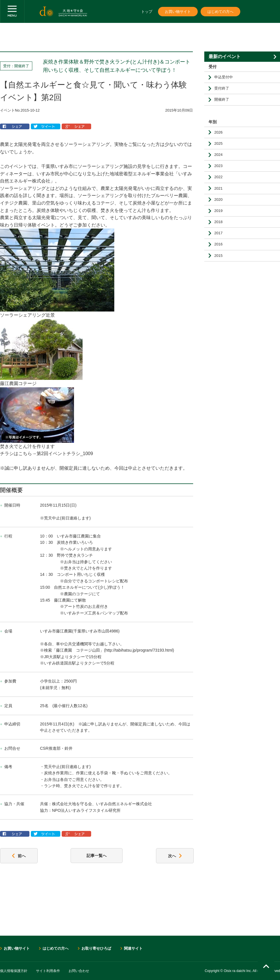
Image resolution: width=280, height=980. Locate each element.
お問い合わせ (79, 971)
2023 (218, 166)
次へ (175, 856)
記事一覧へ (97, 856)
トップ (147, 12)
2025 (218, 143)
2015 (218, 256)
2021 (218, 188)
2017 (218, 233)
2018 (218, 222)
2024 (218, 155)
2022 (218, 177)
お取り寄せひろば (96, 948)
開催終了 (222, 99)
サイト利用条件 (48, 971)
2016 (218, 244)
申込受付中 (224, 77)
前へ (19, 856)
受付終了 (222, 88)
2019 (218, 211)
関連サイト (133, 948)
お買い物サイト (178, 12)
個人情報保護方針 (14, 971)
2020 (218, 200)
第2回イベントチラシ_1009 (65, 454)
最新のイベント (225, 56)
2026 (218, 132)
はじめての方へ (220, 12)
